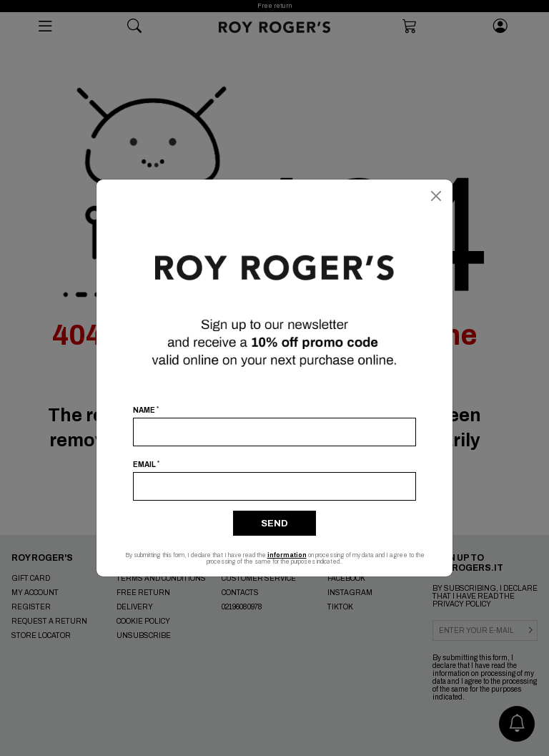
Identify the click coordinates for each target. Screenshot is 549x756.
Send (274, 524)
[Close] (436, 196)
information (287, 555)
